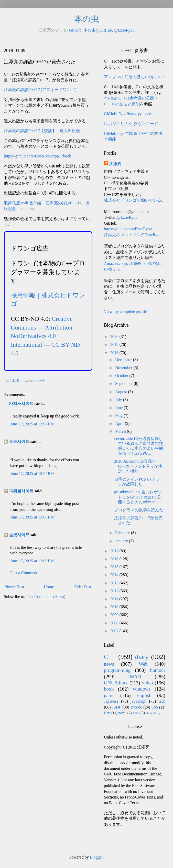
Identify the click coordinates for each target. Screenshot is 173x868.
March (121, 431)
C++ (41, 380)
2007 (115, 631)
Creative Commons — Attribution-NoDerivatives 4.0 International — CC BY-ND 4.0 (45, 336)
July (119, 400)
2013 (115, 583)
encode (136, 707)
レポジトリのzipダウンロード (131, 124)
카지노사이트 (21, 403)
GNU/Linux (116, 683)
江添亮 (115, 164)
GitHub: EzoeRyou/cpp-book (128, 114)
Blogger (96, 857)
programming (117, 670)
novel (122, 713)
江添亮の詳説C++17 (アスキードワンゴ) (40, 90)
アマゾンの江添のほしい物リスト (135, 77)
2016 (115, 559)
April (120, 423)
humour (158, 670)
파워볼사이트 (21, 491)
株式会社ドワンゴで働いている (133, 200)
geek (136, 713)
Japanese (111, 701)
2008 (115, 623)
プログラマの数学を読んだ (139, 510)
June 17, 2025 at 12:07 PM (32, 424)
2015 (115, 567)
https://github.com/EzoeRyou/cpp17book (37, 156)
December (124, 360)
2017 (115, 551)
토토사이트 (19, 441)
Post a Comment (24, 573)
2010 (115, 607)
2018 (115, 353)
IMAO (134, 677)
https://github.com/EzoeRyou (128, 229)
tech (162, 701)
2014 (115, 575)
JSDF (117, 707)
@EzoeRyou (124, 30)
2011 (115, 599)
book (109, 689)
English (144, 695)
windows (142, 689)
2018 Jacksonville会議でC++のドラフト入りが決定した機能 (138, 466)
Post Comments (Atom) (46, 597)
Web (143, 664)
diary (142, 657)
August (122, 392)
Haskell (151, 713)
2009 (115, 615)
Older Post (82, 587)
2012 (115, 591)
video (148, 683)
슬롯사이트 (19, 535)
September (124, 383)
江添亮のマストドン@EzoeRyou (133, 235)
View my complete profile (125, 311)
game (109, 695)
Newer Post (15, 587)
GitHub (75, 30)
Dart (107, 713)
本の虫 (87, 19)
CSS (155, 707)
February (123, 533)
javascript (138, 701)
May (119, 416)
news (109, 664)
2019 (115, 345)
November (124, 368)
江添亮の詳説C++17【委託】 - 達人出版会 (42, 131)
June (119, 408)
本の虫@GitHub (98, 30)
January (122, 541)
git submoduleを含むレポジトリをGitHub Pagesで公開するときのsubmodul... (138, 497)
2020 (115, 337)
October (122, 376)
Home (49, 587)
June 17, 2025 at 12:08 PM (32, 517)
